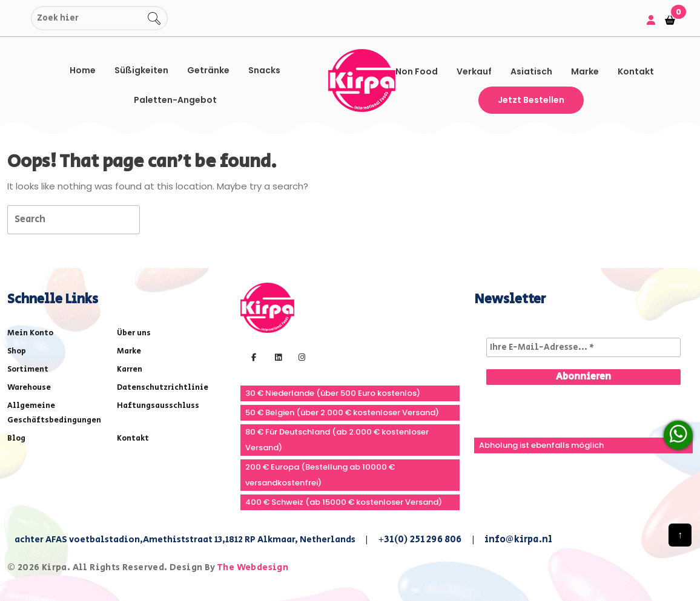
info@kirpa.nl (519, 540)
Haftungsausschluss (158, 406)
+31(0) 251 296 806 (420, 540)
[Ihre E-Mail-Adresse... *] (583, 347)
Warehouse (29, 388)
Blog (16, 438)
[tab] (161, 219)
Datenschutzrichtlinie (163, 388)
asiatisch (531, 71)
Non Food (417, 71)
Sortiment (28, 369)
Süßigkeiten (141, 70)
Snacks (264, 70)
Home (83, 70)
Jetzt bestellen (531, 100)
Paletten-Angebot (175, 100)
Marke (585, 71)
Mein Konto (30, 333)
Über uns (134, 333)
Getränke (208, 70)
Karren (130, 369)
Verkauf (474, 71)
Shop (17, 351)
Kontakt (636, 71)
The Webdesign (253, 567)
